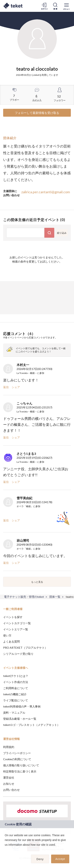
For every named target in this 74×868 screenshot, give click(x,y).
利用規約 (9, 747)
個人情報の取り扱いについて (21, 765)
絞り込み (62, 233)
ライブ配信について (16, 700)
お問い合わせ (11, 790)
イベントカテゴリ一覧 (17, 623)
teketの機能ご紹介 (15, 694)
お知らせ (9, 784)
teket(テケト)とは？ (16, 676)
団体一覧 (55, 597)
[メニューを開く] (67, 6)
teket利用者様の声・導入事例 (22, 706)
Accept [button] (60, 859)
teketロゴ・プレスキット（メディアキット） (31, 725)
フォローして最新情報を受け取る (37, 113)
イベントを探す (13, 617)
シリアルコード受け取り (18, 654)
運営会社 (9, 777)
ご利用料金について (16, 688)
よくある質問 (11, 641)
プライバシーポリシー (17, 753)
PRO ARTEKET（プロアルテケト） (25, 648)
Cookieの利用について (17, 759)
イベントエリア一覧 (16, 629)
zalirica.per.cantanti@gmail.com (46, 192)
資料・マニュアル (14, 713)
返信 (6, 387)
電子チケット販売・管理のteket (24, 597)
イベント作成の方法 (16, 682)
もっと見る (37, 582)
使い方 (7, 635)
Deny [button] (40, 859)
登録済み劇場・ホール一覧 (20, 719)
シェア (16, 387)
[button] (5, 850)
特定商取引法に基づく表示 (20, 771)
